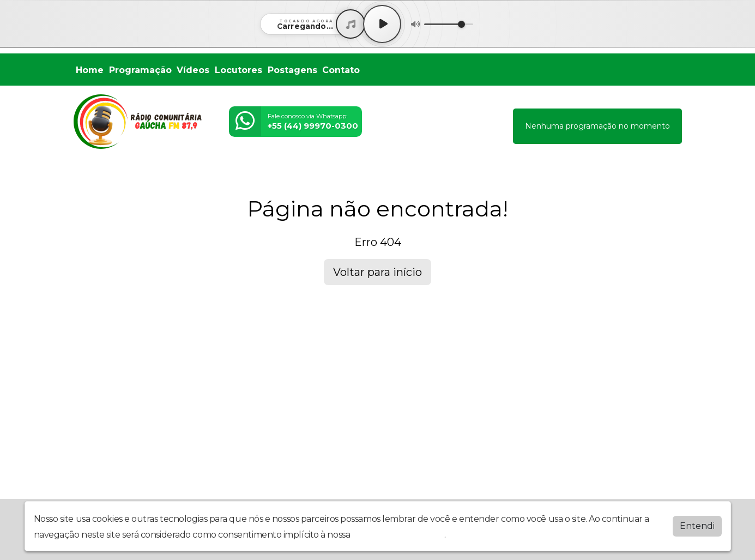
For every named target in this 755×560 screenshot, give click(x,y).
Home (90, 70)
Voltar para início (377, 272)
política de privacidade (398, 535)
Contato (341, 70)
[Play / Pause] (382, 24)
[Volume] (449, 24)
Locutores (238, 70)
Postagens (292, 70)
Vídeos (193, 70)
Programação (140, 70)
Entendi (697, 526)
